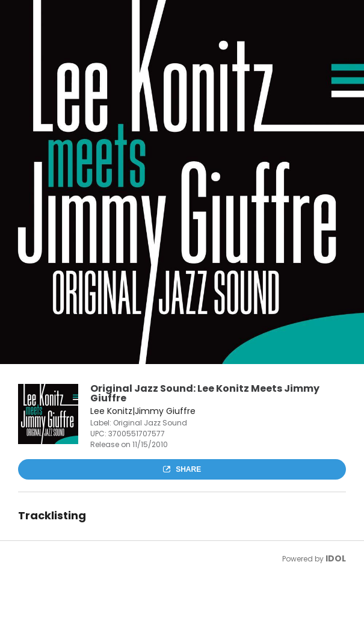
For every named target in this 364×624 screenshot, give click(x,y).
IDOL (336, 558)
